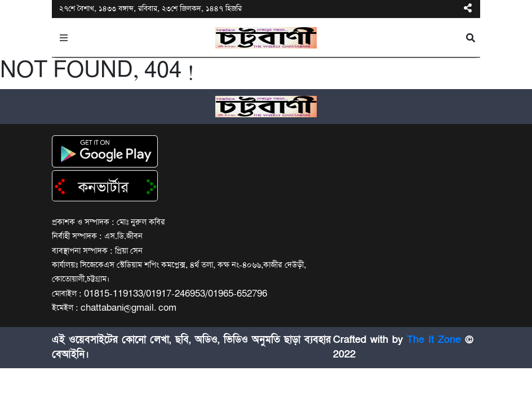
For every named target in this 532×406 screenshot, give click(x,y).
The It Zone (434, 340)
